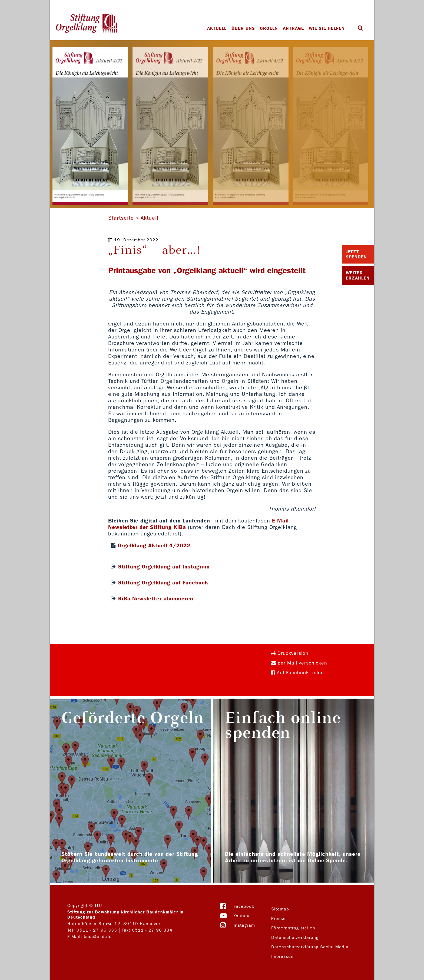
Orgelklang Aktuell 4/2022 (154, 545)
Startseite (121, 218)
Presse (279, 918)
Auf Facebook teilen (297, 673)
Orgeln (269, 28)
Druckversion (290, 653)
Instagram (244, 925)
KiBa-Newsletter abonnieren (156, 598)
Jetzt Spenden (356, 254)
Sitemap (280, 909)
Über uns (243, 28)
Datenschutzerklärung (295, 937)
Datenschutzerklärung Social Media (310, 947)
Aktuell (217, 28)
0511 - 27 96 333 (97, 930)
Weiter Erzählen (358, 275)
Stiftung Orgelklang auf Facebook (163, 583)
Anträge (293, 28)
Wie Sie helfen (327, 28)
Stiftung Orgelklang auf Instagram (164, 567)
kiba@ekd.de (98, 937)
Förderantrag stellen (293, 928)
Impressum (283, 956)
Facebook (244, 906)
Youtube (242, 916)
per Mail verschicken (299, 663)
